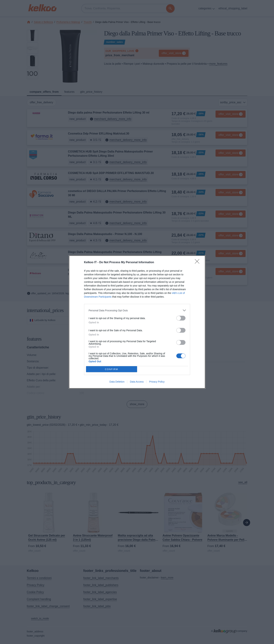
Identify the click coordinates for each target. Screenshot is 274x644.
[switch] (181, 318)
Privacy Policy (157, 382)
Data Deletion (117, 382)
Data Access (137, 382)
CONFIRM (112, 369)
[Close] (198, 263)
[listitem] (137, 310)
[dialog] (137, 322)
